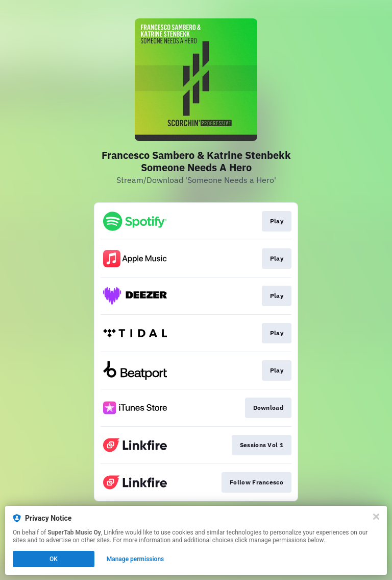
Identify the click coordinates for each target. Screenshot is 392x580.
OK (54, 559)
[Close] (376, 517)
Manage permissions (136, 559)
